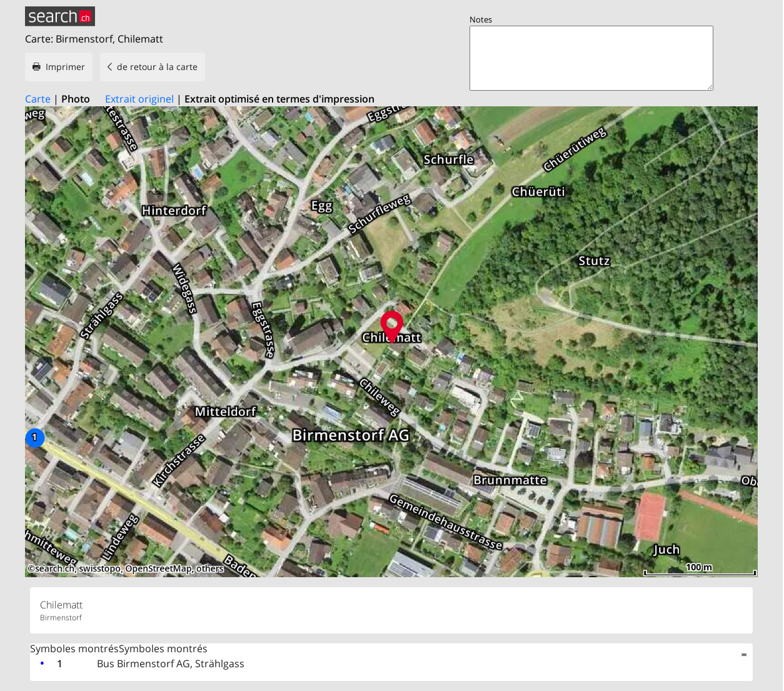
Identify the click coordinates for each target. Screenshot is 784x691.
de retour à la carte (157, 67)
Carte (38, 99)
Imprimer (65, 67)
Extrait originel (139, 99)
